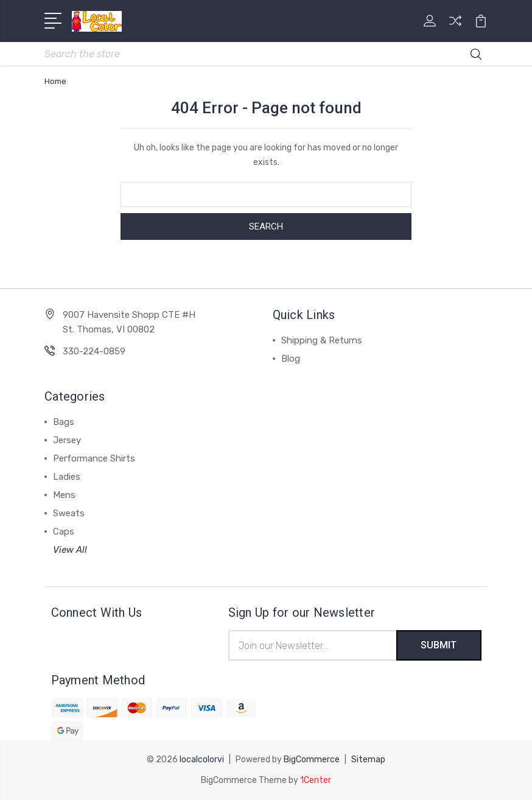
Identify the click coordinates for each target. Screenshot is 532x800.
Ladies (67, 477)
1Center (316, 780)
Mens (64, 495)
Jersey (67, 440)
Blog (291, 359)
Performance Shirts (94, 458)
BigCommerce (312, 760)
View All (70, 550)
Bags (64, 422)
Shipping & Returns (322, 340)
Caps (64, 532)
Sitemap (368, 760)
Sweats (69, 513)
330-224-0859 (94, 351)
